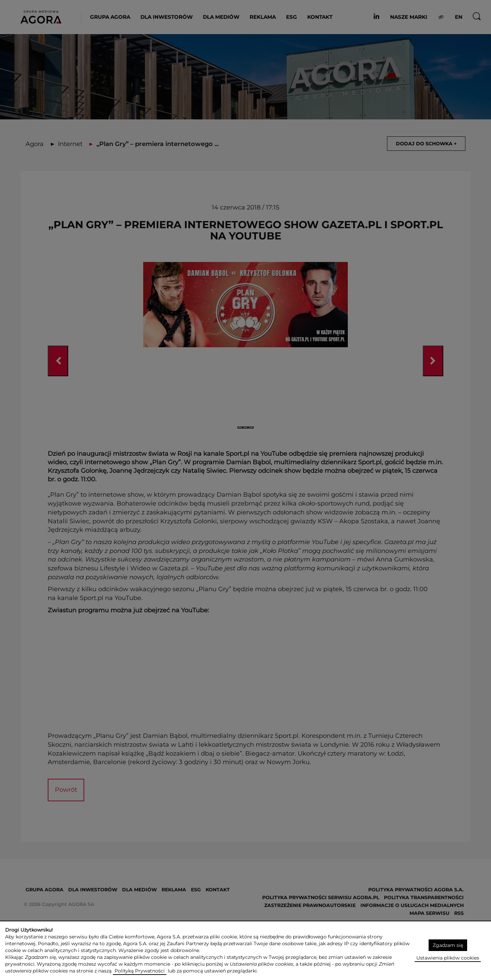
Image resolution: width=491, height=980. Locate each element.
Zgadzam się (448, 945)
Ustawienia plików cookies (448, 958)
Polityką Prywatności (140, 971)
